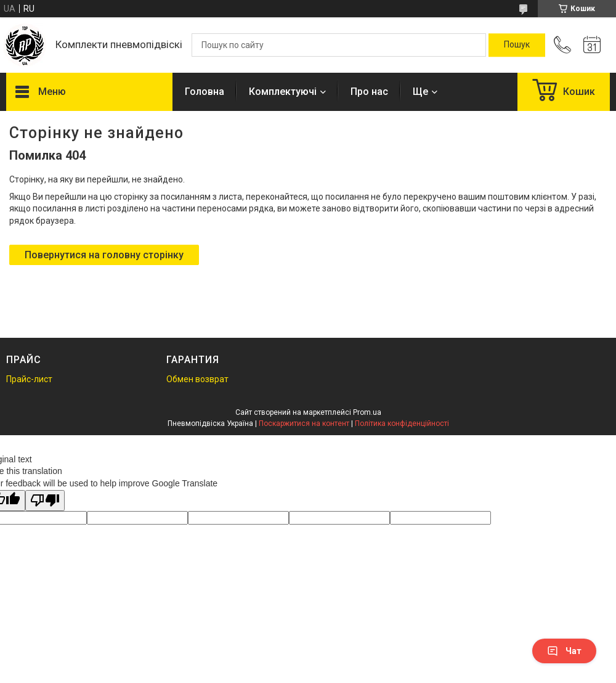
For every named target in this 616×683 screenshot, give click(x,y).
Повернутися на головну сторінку (104, 255)
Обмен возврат (197, 379)
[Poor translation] (45, 501)
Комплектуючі (283, 92)
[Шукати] (517, 45)
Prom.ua (367, 412)
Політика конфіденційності (402, 423)
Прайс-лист (29, 379)
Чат (564, 651)
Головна (205, 92)
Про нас (369, 92)
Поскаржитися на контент (304, 423)
